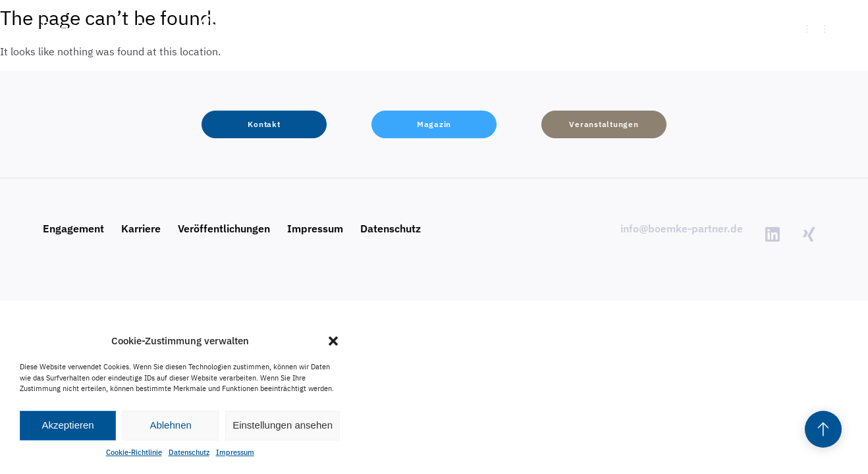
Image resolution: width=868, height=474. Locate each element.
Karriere (141, 228)
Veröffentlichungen (224, 228)
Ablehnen (170, 425)
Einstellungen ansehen (283, 425)
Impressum (235, 452)
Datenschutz (189, 452)
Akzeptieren (68, 425)
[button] (333, 341)
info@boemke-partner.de (682, 228)
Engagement (73, 228)
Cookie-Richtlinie (134, 452)
